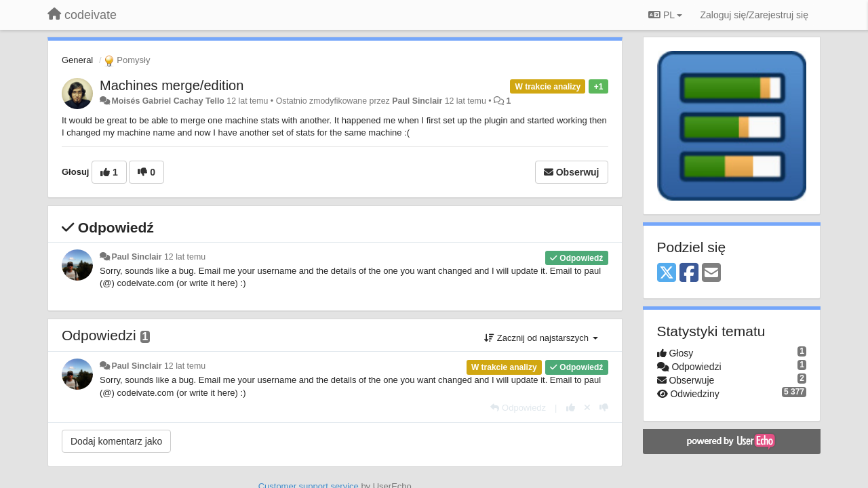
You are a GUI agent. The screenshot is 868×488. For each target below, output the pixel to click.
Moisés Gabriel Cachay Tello (167, 101)
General (77, 60)
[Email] (711, 273)
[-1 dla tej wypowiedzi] (604, 408)
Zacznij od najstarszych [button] (541, 338)
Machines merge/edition (172, 85)
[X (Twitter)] (667, 273)
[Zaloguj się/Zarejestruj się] (754, 15)
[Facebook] (689, 273)
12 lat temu (185, 257)
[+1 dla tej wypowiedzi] (571, 408)
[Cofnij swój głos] (587, 408)
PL (665, 15)
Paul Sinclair (417, 101)
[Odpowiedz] (518, 408)
